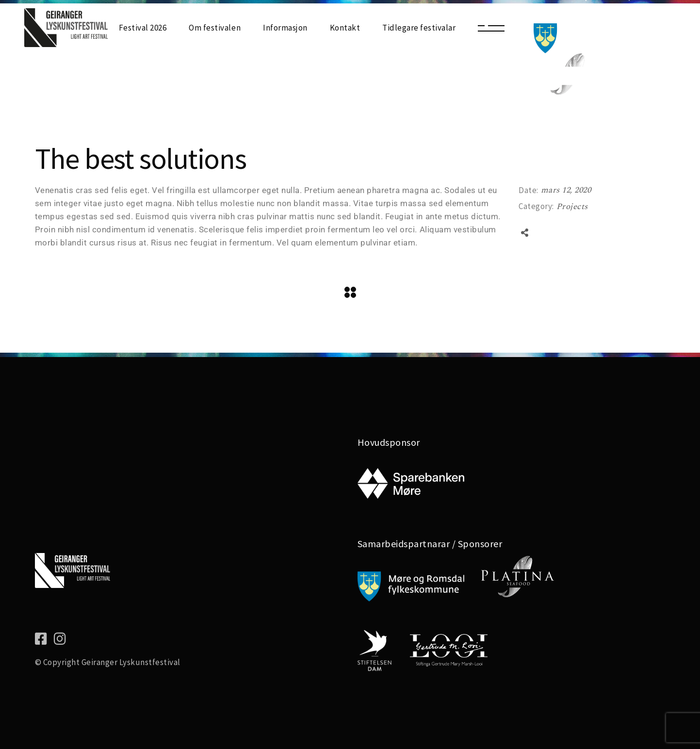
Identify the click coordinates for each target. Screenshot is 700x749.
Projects (572, 207)
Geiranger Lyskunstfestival (131, 662)
